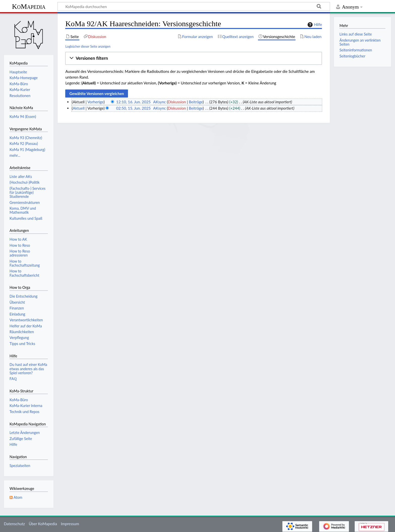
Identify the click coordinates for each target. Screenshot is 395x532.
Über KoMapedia (43, 524)
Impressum (70, 524)
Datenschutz (14, 524)
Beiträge (196, 102)
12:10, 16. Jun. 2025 (133, 102)
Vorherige (95, 102)
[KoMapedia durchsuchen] (194, 6)
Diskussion (177, 102)
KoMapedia (29, 6)
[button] (194, 58)
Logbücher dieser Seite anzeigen (88, 46)
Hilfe (314, 25)
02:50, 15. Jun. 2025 (133, 108)
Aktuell (79, 108)
